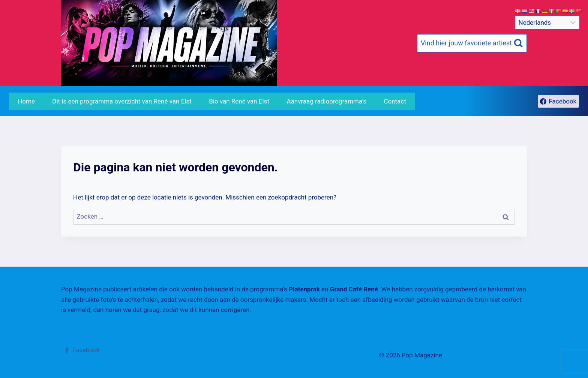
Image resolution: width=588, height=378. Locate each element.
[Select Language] (547, 22)
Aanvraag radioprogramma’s (326, 101)
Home (26, 101)
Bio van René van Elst (239, 101)
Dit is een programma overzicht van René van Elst (122, 101)
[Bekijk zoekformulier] (472, 43)
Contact (395, 101)
